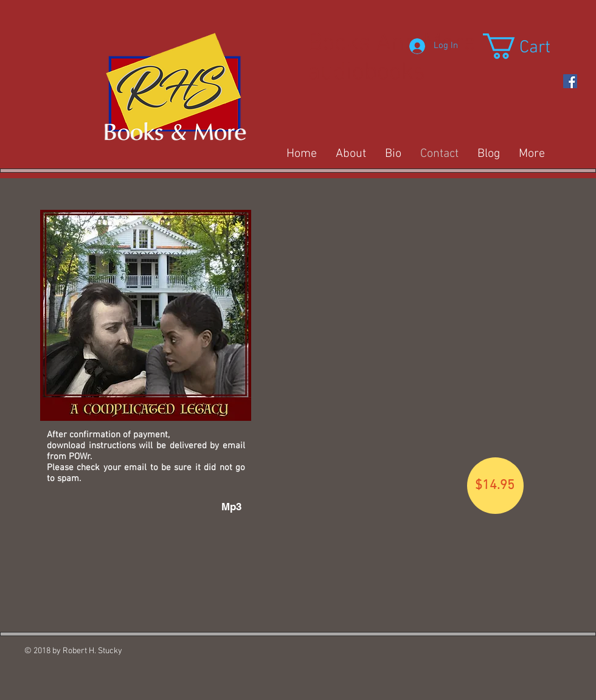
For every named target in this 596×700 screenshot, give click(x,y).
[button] (532, 46)
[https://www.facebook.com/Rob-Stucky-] (570, 81)
